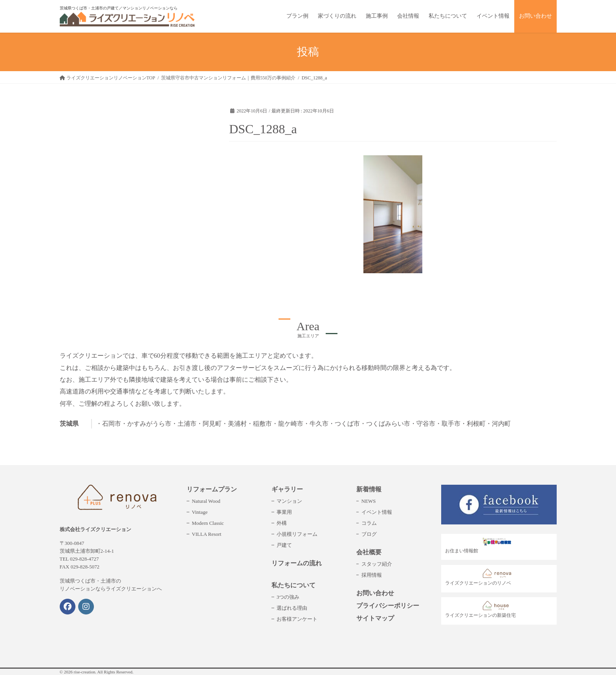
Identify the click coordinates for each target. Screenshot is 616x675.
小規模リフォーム (297, 534)
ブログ (369, 534)
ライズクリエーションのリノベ (480, 577)
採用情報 (372, 575)
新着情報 (369, 489)
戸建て (284, 545)
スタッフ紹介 (377, 564)
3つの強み (288, 597)
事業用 (284, 512)
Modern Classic (208, 523)
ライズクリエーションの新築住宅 (480, 610)
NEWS (369, 501)
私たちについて (293, 585)
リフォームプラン (212, 489)
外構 (282, 523)
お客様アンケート (297, 619)
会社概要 (369, 552)
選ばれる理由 (292, 608)
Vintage (200, 512)
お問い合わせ (375, 593)
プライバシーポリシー (388, 606)
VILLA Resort (206, 534)
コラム (369, 523)
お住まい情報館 (480, 546)
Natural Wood (206, 501)
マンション (289, 501)
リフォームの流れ (297, 563)
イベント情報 (377, 512)
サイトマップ (375, 618)
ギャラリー (287, 489)
